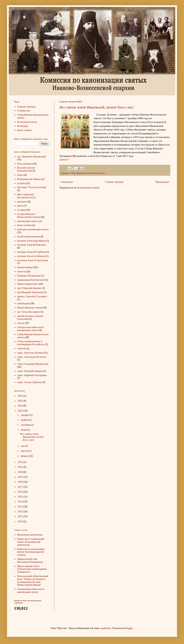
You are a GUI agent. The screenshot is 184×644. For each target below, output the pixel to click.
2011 (21, 516)
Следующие (67, 182)
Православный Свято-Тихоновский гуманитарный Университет (32, 569)
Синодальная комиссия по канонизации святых (31, 329)
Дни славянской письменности (25, 196)
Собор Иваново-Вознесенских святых (87, 173)
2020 (21, 472)
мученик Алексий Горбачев (31, 252)
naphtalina (106, 628)
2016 (21, 492)
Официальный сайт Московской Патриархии (30, 561)
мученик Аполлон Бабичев (31, 256)
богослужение (25, 164)
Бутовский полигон (27, 122)
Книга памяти (24, 130)
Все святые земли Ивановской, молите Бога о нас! (97, 107)
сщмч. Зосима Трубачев (30, 382)
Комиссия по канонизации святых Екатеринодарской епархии (31, 552)
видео (20, 175)
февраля (25, 456)
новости (21, 272)
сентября (26, 425)
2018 (21, 482)
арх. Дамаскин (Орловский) (32, 157)
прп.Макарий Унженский (30, 292)
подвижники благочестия (30, 280)
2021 (21, 467)
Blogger (129, 628)
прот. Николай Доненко (29, 288)
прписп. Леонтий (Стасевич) (32, 296)
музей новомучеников (29, 237)
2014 (21, 502)
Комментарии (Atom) (88, 188)
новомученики (25, 267)
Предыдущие (162, 182)
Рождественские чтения (30, 308)
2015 (21, 497)
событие (22, 349)
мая (23, 446)
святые (21, 323)
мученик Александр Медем (31, 241)
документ (22, 202)
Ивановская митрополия (30, 535)
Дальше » (65, 160)
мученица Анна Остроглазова (33, 260)
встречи (21, 183)
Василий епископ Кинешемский (26, 169)
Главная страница (114, 182)
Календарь (23, 126)
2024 (21, 406)
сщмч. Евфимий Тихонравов (32, 375)
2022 (21, 462)
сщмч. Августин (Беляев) (30, 353)
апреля (25, 451)
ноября (25, 420)
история (21, 210)
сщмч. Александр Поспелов (32, 357)
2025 (21, 401)
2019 (21, 477)
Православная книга (28, 284)
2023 (21, 411)
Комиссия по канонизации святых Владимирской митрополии (31, 542)
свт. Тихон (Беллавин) (29, 312)
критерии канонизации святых (33, 229)
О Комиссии (24, 111)
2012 (21, 512)
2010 (21, 521)
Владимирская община (29, 179)
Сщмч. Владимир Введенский (33, 364)
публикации (23, 303)
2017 (21, 487)
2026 (21, 396)
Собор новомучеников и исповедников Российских (31, 343)
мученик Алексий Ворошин (32, 245)
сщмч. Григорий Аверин (30, 371)
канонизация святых (28, 221)
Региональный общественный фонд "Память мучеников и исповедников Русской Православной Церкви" (33, 581)
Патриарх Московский (29, 276)
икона (20, 206)
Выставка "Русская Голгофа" (32, 187)
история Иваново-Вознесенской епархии (29, 216)
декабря (25, 415)
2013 (21, 507)
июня (24, 430)
